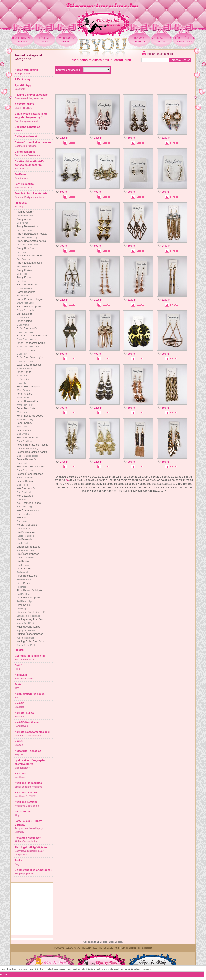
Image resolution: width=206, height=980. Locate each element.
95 (130, 484)
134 (185, 488)
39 (64, 480)
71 (181, 480)
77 (64, 484)
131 (170, 488)
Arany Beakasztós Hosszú (32, 235)
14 (110, 477)
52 (111, 480)
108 (190, 484)
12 (103, 477)
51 (107, 480)
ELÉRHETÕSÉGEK (103, 948)
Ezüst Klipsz (24, 381)
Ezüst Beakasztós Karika (31, 345)
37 (56, 480)
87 (101, 484)
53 (115, 480)
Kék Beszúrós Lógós (29, 505)
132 (175, 488)
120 (114, 488)
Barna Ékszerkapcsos (29, 308)
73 (188, 480)
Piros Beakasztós (27, 577)
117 (98, 488)
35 (187, 477)
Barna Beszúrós (26, 294)
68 (169, 480)
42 (75, 480)
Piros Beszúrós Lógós (29, 592)
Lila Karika (23, 563)
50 (104, 480)
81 (79, 484)
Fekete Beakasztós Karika (32, 454)
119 (109, 488)
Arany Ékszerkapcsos (29, 264)
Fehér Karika (24, 425)
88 (104, 484)
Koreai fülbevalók (27, 526)
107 (185, 484)
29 (165, 477)
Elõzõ (70, 477)
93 (123, 484)
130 (165, 488)
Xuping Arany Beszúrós (30, 621)
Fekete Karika (25, 483)
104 (170, 484)
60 (140, 480)
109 (57, 488)
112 (73, 488)
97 (137, 484)
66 (162, 480)
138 (94, 491)
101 (154, 484)
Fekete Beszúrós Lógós (30, 468)
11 (99, 477)
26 (154, 477)
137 (89, 491)
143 (120, 491)
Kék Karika (23, 519)
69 (173, 480)
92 (119, 484)
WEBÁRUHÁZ (73, 948)
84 (90, 484)
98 (141, 484)
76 (61, 484)
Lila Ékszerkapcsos (28, 556)
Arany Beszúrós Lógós (30, 257)
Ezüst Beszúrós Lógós (30, 359)
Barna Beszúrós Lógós (30, 301)
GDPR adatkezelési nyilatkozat (137, 948)
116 (93, 488)
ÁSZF (118, 948)
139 (99, 491)
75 (57, 484)
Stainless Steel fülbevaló (31, 614)
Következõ (160, 491)
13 (107, 477)
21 (136, 477)
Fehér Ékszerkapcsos (29, 388)
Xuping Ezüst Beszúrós (30, 643)
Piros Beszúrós (25, 585)
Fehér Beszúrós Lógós (30, 417)
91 (116, 484)
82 (83, 484)
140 (104, 491)
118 (103, 488)
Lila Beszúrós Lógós (28, 548)
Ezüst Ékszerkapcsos (29, 366)
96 (134, 484)
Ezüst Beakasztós (27, 330)
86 (97, 484)
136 (84, 491)
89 (108, 484)
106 (180, 484)
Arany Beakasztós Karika (31, 243)
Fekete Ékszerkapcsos (30, 476)
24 (147, 477)
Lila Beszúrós (24, 541)
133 (180, 488)
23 (143, 477)
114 (83, 488)
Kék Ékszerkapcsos (28, 512)
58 (133, 480)
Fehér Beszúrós (26, 410)
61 (144, 480)
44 (82, 480)
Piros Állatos (24, 570)
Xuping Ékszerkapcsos (30, 636)
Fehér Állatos (24, 395)
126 (144, 488)
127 (149, 488)
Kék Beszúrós (25, 497)
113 (78, 488)
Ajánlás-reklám (25, 214)
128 (155, 488)
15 (114, 477)
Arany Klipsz (24, 279)
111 (68, 488)
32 (176, 477)
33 (180, 477)
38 (60, 480)
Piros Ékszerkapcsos (29, 599)
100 (149, 484)
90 (112, 484)
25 (150, 477)
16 (118, 477)
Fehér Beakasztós (27, 403)
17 (121, 477)
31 (172, 477)
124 (134, 488)
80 (75, 484)
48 (97, 480)
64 (155, 480)
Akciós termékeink (26, 72)
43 (78, 480)
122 (124, 488)
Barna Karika (24, 315)
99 (145, 484)
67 (166, 480)
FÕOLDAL (59, 948)
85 (94, 484)
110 (63, 488)
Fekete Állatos (25, 432)
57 (129, 480)
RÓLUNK (87, 948)
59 (137, 480)
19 (128, 477)
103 (164, 484)
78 (68, 484)
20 (132, 477)
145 (130, 491)
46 (89, 480)
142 (115, 491)
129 (160, 488)
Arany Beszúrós (26, 250)
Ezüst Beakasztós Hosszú (32, 337)
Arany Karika (24, 272)
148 (145, 491)
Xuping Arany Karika (28, 628)
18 (125, 477)
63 (151, 480)
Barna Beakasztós (27, 286)
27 (158, 477)
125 (139, 488)
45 (85, 480)
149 (150, 491)
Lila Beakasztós (26, 534)
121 (119, 488)
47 (93, 480)
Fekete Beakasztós (28, 439)
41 (71, 480)
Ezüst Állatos (24, 323)
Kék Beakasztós (26, 490)
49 (100, 480)
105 (175, 484)
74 (191, 480)
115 (88, 488)
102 (159, 484)
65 (159, 480)
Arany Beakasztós (27, 228)
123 (129, 488)
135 (190, 488)
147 (140, 491)
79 (72, 484)
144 (125, 491)
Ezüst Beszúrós (26, 352)
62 (148, 480)
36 (191, 477)
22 (140, 477)
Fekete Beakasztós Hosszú (33, 446)
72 (184, 480)
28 (161, 477)
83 (86, 484)
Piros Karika (24, 607)
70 (177, 480)
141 (109, 491)
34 (183, 477)
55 (122, 480)
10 (96, 477)
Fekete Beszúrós (26, 461)
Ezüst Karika (24, 374)
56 (126, 480)
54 (118, 480)
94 (126, 484)
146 (135, 491)
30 (169, 477)
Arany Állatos (24, 221)
